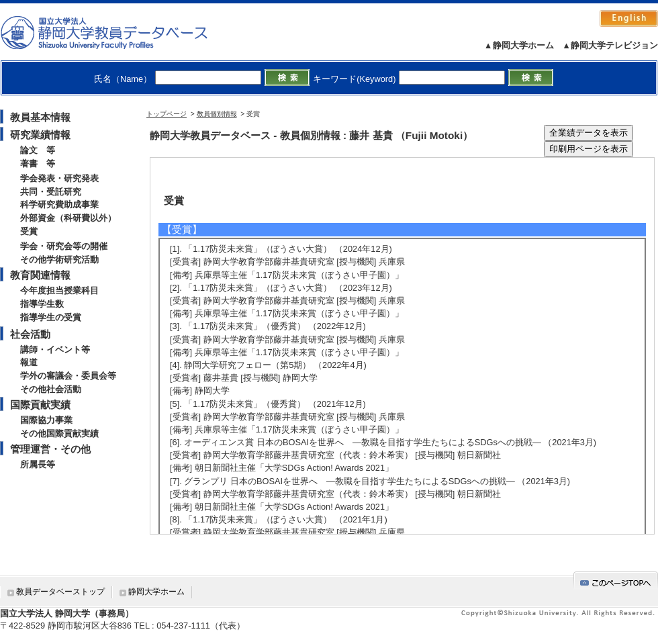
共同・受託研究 (51, 192)
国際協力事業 (46, 420)
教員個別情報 (217, 114)
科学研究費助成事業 (59, 204)
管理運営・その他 (50, 449)
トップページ (167, 114)
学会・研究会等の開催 (64, 246)
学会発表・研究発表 (59, 178)
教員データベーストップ (60, 592)
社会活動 (30, 334)
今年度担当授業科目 (59, 290)
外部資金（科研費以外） (68, 218)
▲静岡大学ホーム (519, 45)
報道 (29, 362)
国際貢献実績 (40, 405)
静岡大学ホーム (156, 592)
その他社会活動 (51, 389)
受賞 (29, 231)
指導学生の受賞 (51, 317)
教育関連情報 (40, 275)
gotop (616, 581)
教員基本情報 (40, 117)
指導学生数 (42, 304)
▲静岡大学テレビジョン (610, 45)
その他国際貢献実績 (59, 433)
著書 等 (38, 164)
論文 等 (38, 150)
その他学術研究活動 (59, 260)
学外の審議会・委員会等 (68, 376)
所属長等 (38, 464)
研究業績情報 (40, 135)
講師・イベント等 (55, 350)
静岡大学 (118, 32)
